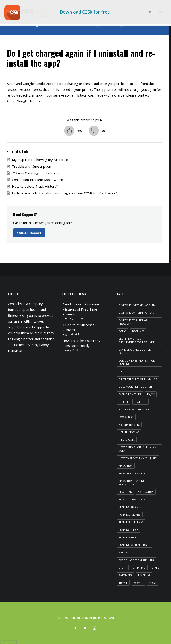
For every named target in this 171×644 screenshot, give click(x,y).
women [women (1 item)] (138, 583)
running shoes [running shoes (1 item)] (129, 530)
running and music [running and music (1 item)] (131, 507)
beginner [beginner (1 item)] (138, 331)
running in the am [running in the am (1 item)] (131, 522)
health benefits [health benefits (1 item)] (129, 425)
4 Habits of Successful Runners (79, 327)
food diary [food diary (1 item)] (126, 417)
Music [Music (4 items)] (122, 499)
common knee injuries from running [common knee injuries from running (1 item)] (137, 362)
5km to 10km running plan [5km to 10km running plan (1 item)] (136, 313)
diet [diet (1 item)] (121, 371)
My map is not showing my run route (40, 160)
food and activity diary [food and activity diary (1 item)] (135, 409)
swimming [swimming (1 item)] (125, 575)
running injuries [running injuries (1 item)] (130, 515)
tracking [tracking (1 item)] (144, 575)
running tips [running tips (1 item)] (127, 537)
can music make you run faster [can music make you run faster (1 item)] (135, 351)
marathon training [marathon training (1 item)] (132, 473)
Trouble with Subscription (32, 166)
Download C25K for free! (85, 12)
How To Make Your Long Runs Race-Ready (81, 343)
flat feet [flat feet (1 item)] (140, 402)
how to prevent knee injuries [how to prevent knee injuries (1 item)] (138, 458)
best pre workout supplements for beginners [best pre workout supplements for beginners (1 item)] (137, 340)
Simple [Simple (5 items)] (123, 552)
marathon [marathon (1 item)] (126, 466)
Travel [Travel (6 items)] (123, 583)
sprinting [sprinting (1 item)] (139, 568)
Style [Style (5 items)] (155, 568)
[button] (73, 131)
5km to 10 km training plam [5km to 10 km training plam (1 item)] (137, 305)
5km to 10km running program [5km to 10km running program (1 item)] (133, 322)
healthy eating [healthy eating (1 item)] (129, 432)
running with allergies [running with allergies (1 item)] (134, 545)
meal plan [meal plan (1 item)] (125, 492)
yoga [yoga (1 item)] (153, 583)
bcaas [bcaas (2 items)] (122, 331)
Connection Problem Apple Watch (38, 180)
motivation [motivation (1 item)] (146, 492)
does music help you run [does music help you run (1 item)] (135, 387)
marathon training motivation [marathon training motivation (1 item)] (132, 483)
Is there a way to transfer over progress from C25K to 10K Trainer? (65, 193)
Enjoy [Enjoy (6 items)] (151, 394)
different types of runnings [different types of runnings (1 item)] (138, 379)
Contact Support (29, 233)
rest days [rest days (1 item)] (139, 499)
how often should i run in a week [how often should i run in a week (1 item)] (138, 449)
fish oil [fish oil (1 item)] (124, 402)
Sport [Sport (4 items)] (123, 568)
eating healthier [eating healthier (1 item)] (130, 394)
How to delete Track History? (35, 186)
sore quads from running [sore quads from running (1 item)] (136, 560)
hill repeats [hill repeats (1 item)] (127, 440)
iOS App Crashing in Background (36, 173)
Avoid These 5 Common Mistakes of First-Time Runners (81, 309)
